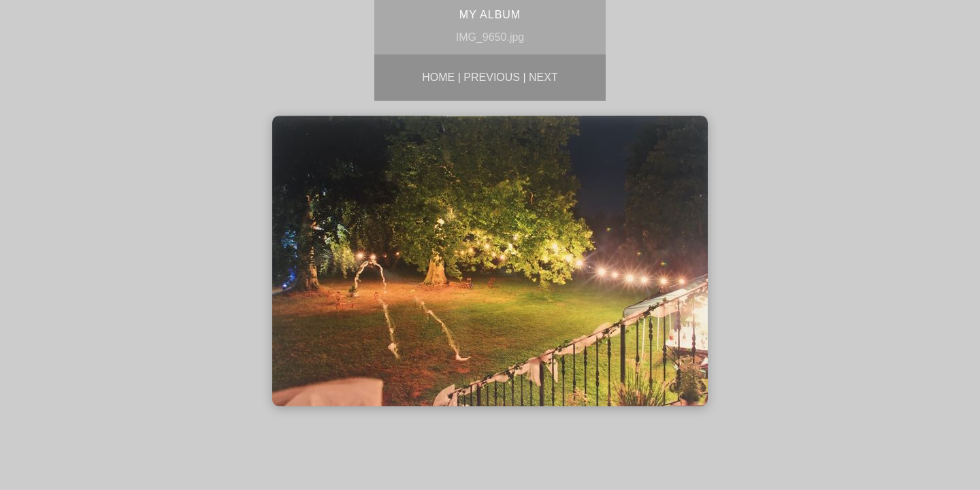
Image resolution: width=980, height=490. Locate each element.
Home (438, 77)
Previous (492, 77)
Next (543, 77)
